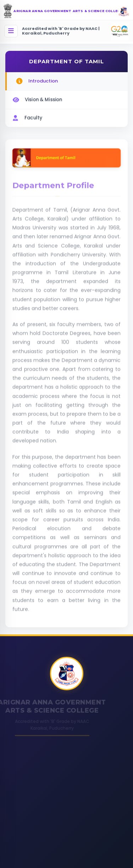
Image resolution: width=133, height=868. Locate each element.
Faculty (26, 117)
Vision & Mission (37, 99)
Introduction (37, 81)
